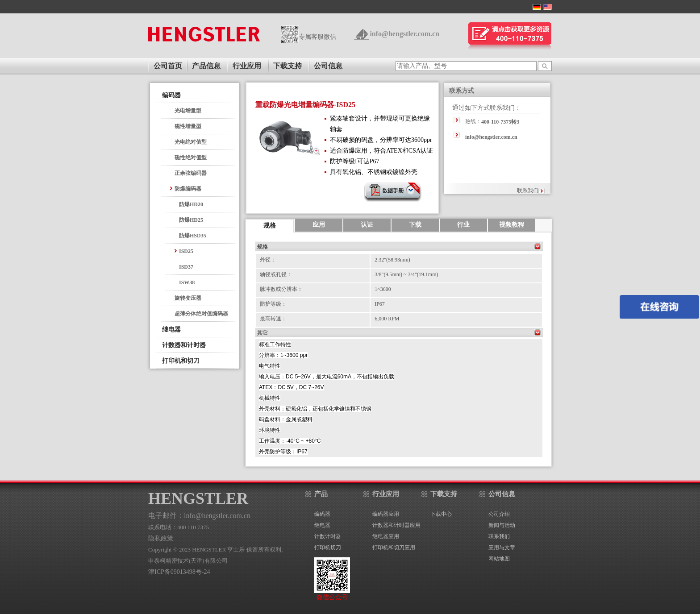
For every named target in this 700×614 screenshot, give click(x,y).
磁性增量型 (188, 126)
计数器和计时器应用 (396, 525)
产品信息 (206, 66)
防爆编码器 (188, 189)
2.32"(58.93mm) (392, 260)
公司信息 (328, 66)
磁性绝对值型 (191, 158)
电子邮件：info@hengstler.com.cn (199, 516)
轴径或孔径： (276, 274)
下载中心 (441, 514)
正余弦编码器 (191, 173)
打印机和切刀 (181, 361)
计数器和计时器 (184, 345)
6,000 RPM (387, 319)
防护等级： (273, 304)
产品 (321, 494)
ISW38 (187, 282)
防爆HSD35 (193, 236)
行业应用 (247, 66)
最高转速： (273, 319)
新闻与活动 (502, 525)
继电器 (171, 330)
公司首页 (168, 66)
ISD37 (186, 267)
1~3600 (383, 289)
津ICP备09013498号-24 (179, 572)
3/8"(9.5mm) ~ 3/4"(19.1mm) (406, 274)
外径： (268, 260)
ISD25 (186, 251)
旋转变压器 (188, 298)
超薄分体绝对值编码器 (201, 314)
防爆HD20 (191, 204)
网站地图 (499, 559)
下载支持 (287, 66)
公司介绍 (499, 514)
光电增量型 (188, 111)
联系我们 (528, 191)
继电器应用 (386, 536)
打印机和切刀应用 (394, 548)
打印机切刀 (328, 548)
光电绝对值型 (191, 142)
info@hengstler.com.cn (404, 34)
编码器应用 (386, 514)
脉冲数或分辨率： (281, 289)
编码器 (171, 95)
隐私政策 (161, 538)
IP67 (380, 304)
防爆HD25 (191, 220)
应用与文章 (502, 548)
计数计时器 (328, 536)
